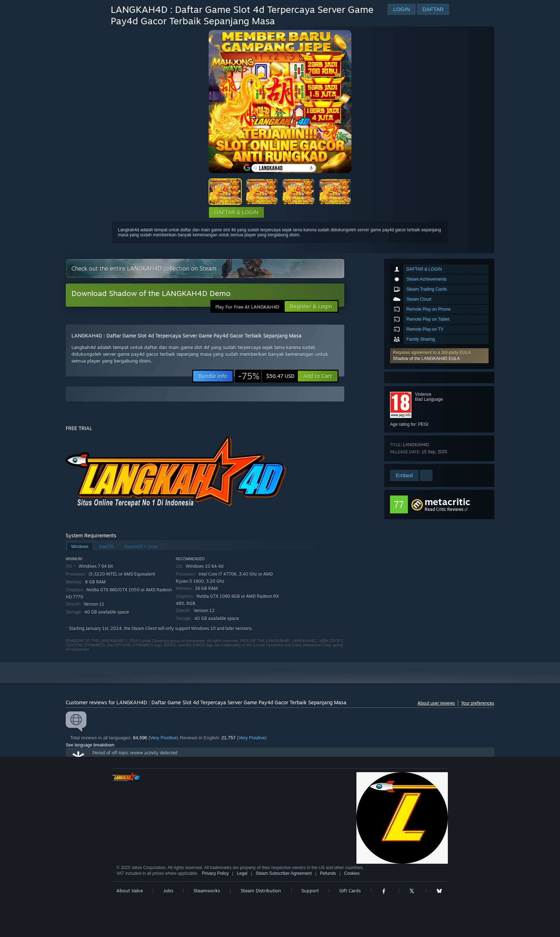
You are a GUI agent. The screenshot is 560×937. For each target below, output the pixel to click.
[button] (439, 356)
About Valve (130, 891)
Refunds (328, 873)
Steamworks (207, 891)
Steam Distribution (261, 891)
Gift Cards (350, 891)
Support (310, 891)
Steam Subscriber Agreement (284, 873)
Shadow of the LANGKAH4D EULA (426, 359)
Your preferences (478, 703)
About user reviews (436, 703)
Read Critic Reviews (444, 509)
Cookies (352, 873)
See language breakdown (90, 745)
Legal (242, 873)
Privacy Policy (215, 873)
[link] (266, 376)
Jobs (168, 891)
